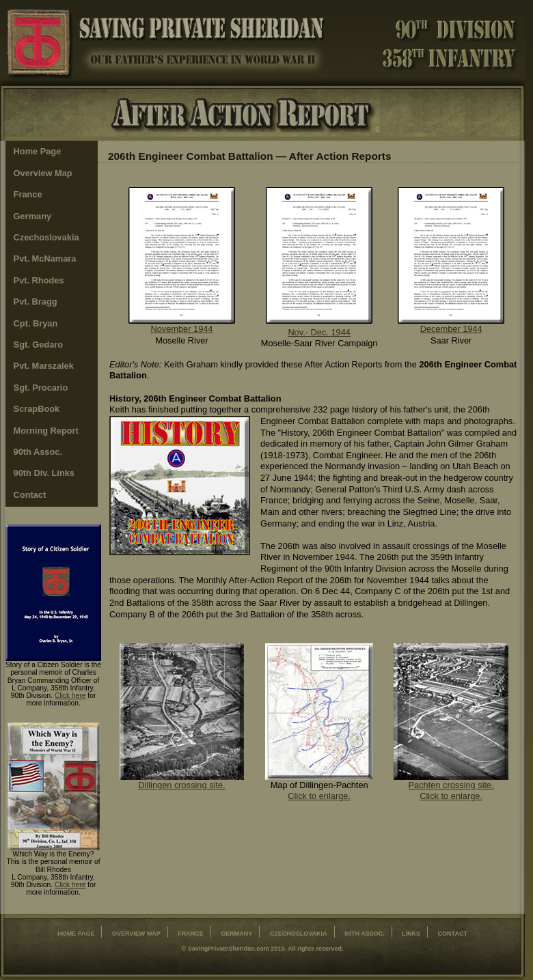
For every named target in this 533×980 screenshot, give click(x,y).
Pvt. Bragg (36, 302)
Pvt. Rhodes (39, 280)
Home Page (38, 151)
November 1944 (181, 329)
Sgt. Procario (41, 388)
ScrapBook (37, 409)
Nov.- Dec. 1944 (319, 332)
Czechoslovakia (46, 237)
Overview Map (43, 173)
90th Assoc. (38, 452)
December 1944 (451, 329)
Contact (30, 495)
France (28, 194)
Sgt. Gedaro (39, 345)
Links (411, 934)
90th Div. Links (44, 473)
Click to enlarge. (319, 796)
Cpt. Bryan (36, 323)
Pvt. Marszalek (44, 366)
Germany (32, 216)
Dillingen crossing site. (181, 785)
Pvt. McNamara (45, 258)
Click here (70, 696)
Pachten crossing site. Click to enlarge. (451, 791)
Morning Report (46, 431)
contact (453, 934)
